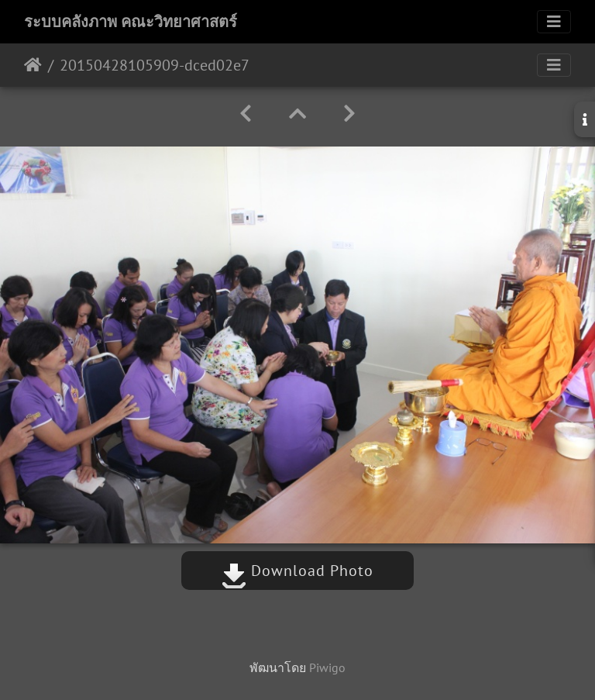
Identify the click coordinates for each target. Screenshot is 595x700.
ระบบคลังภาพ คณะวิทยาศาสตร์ (131, 22)
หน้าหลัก (33, 65)
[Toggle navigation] (554, 22)
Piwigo (327, 667)
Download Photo (297, 571)
